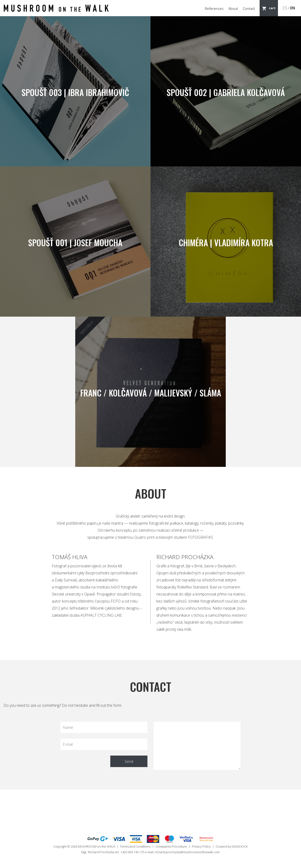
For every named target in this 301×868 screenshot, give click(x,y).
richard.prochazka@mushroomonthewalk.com (187, 852)
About (233, 8)
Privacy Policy (201, 846)
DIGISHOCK (240, 846)
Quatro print (145, 537)
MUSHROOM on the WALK (97, 846)
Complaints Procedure (171, 846)
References (214, 8)
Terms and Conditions (135, 846)
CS (285, 8)
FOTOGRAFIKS (200, 537)
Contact (249, 8)
